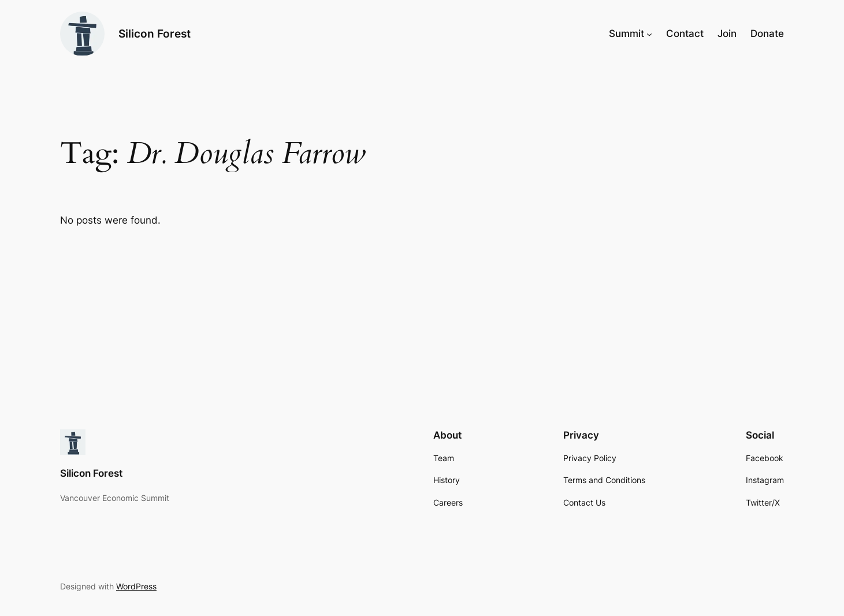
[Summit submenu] (649, 34)
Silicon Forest (155, 34)
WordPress (136, 586)
